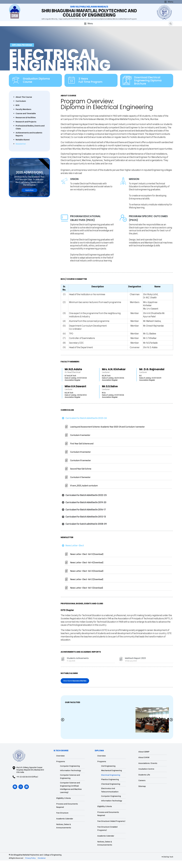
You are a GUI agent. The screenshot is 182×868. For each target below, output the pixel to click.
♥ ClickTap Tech (167, 864)
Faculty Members (23, 117)
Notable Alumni (23, 147)
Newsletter (21, 151)
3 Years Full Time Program (90, 88)
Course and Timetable (26, 121)
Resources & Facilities (26, 125)
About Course (68, 103)
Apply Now (29, 198)
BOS (18, 113)
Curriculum (21, 109)
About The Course (24, 104)
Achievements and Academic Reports (29, 142)
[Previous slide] (63, 728)
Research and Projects (26, 129)
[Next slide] (171, 728)
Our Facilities (73, 710)
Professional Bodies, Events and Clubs (30, 135)
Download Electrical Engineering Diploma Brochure (148, 88)
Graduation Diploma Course (36, 88)
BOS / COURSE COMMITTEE (74, 644)
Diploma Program (22, 53)
